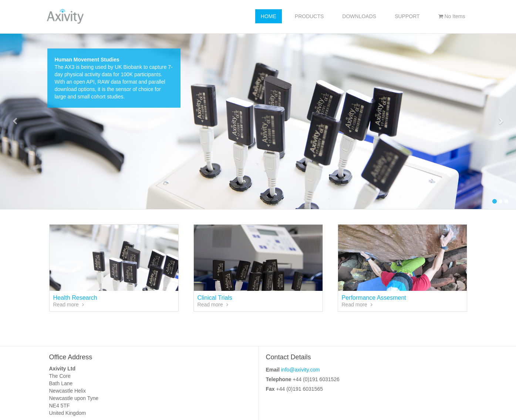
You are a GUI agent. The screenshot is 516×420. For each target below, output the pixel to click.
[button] (15, 121)
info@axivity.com (301, 370)
